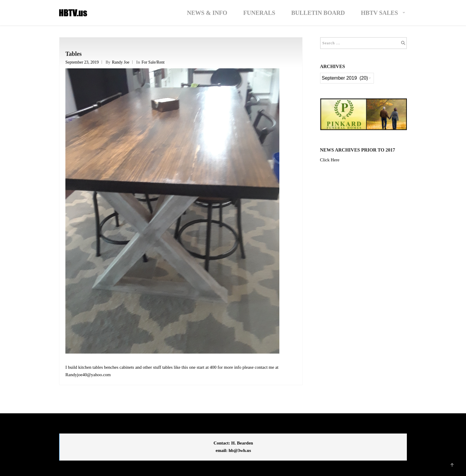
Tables (74, 54)
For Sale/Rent (153, 62)
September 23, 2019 (82, 62)
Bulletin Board (318, 13)
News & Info (207, 13)
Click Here (330, 160)
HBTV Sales (379, 13)
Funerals (259, 13)
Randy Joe (121, 62)
